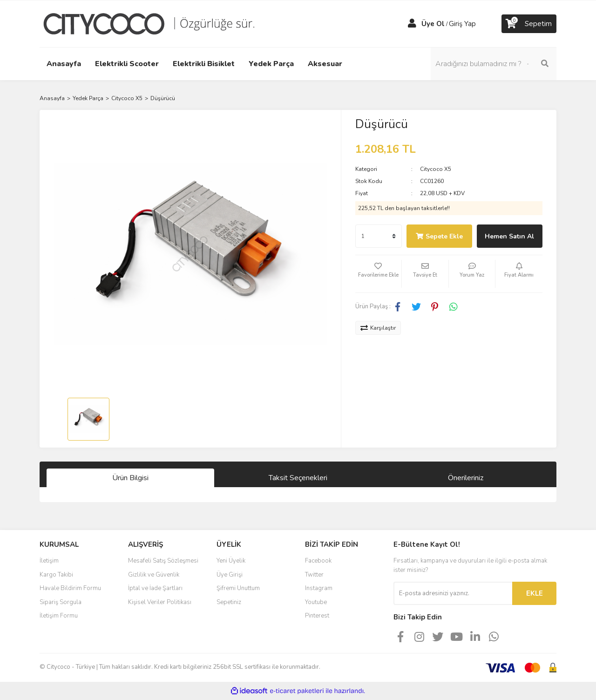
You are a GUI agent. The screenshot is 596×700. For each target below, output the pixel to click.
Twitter (314, 575)
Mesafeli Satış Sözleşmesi (163, 561)
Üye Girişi (230, 575)
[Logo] (156, 23)
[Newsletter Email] (453, 593)
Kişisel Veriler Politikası (160, 602)
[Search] (494, 64)
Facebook (318, 561)
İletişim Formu (59, 616)
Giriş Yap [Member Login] (462, 24)
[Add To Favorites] (379, 274)
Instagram (319, 588)
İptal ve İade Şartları (155, 588)
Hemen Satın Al (509, 236)
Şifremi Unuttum (238, 588)
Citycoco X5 (436, 169)
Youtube (316, 602)
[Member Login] (412, 24)
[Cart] (529, 24)
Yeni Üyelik (231, 561)
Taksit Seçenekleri (298, 478)
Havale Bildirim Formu (70, 588)
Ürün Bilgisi (130, 478)
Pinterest (317, 616)
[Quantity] (379, 236)
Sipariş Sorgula (61, 602)
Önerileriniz (466, 478)
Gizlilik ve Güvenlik (154, 575)
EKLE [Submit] (535, 593)
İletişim (49, 561)
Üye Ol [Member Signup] (433, 24)
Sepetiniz (229, 602)
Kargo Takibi (56, 575)
